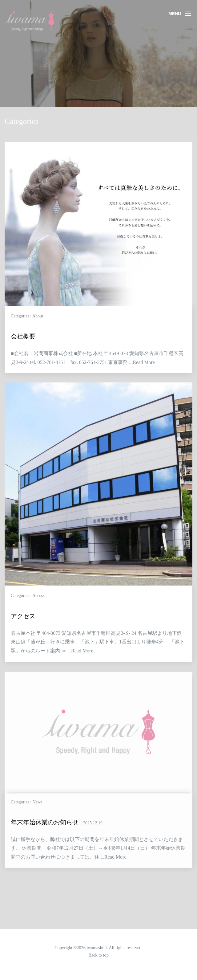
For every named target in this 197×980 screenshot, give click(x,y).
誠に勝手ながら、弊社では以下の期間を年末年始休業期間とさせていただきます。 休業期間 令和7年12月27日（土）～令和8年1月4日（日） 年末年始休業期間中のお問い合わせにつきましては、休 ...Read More (98, 857)
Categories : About (27, 316)
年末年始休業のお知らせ (57, 831)
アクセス (23, 619)
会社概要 (23, 337)
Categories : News (27, 811)
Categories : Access (28, 599)
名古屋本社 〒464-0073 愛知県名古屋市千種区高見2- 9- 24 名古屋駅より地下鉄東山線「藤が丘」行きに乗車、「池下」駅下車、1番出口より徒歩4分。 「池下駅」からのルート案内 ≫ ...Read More (98, 645)
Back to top (98, 955)
